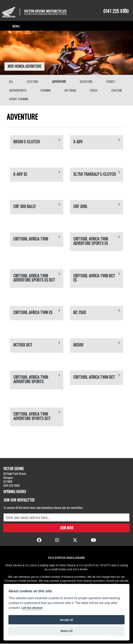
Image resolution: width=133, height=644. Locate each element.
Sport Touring (19, 99)
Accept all (66, 620)
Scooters (86, 82)
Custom (117, 91)
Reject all (66, 631)
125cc (94, 91)
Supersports (18, 91)
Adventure (59, 82)
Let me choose (32, 608)
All (11, 82)
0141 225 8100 (116, 11)
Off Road (70, 91)
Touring (45, 91)
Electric (33, 82)
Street (111, 82)
